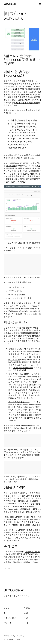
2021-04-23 (8, 568)
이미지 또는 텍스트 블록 (23, 367)
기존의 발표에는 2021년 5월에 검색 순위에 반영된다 (22, 98)
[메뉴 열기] (40, 4)
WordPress (8, 639)
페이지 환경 (11, 166)
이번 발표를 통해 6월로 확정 (26, 103)
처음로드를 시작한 (30, 362)
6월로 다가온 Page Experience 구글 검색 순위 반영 (22, 60)
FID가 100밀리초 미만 (28, 379)
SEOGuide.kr (10, 4)
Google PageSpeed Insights (21, 428)
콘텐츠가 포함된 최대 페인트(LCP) (23, 349)
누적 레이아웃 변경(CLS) (19, 402)
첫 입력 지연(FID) (16, 374)
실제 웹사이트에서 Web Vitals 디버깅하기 (21, 555)
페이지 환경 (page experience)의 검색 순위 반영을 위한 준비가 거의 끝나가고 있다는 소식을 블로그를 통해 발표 (22, 85)
